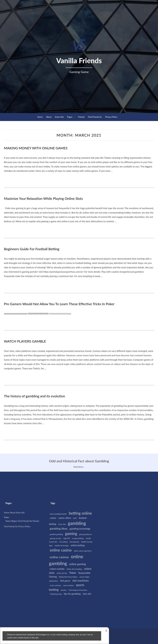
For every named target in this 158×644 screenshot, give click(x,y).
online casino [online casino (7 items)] (61, 550)
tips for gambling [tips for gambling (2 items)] (72, 594)
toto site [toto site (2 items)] (87, 594)
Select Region (11, 521)
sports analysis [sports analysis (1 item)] (68, 585)
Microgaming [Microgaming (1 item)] (74, 542)
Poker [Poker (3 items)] (73, 573)
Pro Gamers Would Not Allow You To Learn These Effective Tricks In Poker (59, 304)
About (49, 117)
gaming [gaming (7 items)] (71, 534)
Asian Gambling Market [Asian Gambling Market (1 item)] (58, 514)
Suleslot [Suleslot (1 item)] (63, 590)
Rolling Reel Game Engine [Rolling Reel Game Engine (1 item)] (68, 577)
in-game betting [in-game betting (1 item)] (78, 538)
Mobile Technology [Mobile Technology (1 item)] (62, 546)
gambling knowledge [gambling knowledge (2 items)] (80, 529)
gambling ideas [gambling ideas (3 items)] (59, 529)
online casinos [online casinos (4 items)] (59, 557)
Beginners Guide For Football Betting (32, 249)
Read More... (79, 467)
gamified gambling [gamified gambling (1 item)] (56, 534)
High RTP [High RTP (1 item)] (67, 538)
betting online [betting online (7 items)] (80, 513)
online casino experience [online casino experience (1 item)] (83, 551)
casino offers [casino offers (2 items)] (65, 518)
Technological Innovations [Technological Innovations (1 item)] (78, 590)
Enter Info (59, 117)
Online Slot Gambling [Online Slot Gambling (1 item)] (74, 569)
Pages (70, 117)
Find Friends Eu (95, 117)
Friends (81, 117)
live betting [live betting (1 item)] (63, 542)
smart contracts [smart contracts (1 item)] (55, 585)
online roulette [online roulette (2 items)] (57, 569)
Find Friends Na (25, 521)
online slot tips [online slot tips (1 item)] (62, 573)
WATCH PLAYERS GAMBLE (25, 341)
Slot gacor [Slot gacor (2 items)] (65, 581)
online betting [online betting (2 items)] (78, 545)
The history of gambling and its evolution (34, 396)
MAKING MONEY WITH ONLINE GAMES (36, 148)
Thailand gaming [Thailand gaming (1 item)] (56, 594)
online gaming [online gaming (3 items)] (78, 564)
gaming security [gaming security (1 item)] (55, 538)
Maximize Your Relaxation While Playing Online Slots (43, 198)
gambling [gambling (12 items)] (77, 523)
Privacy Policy (111, 117)
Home (40, 117)
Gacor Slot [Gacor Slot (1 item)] (62, 524)
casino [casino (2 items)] (53, 518)
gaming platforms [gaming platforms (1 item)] (86, 534)
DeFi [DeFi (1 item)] (75, 518)
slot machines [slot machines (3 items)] (80, 581)
